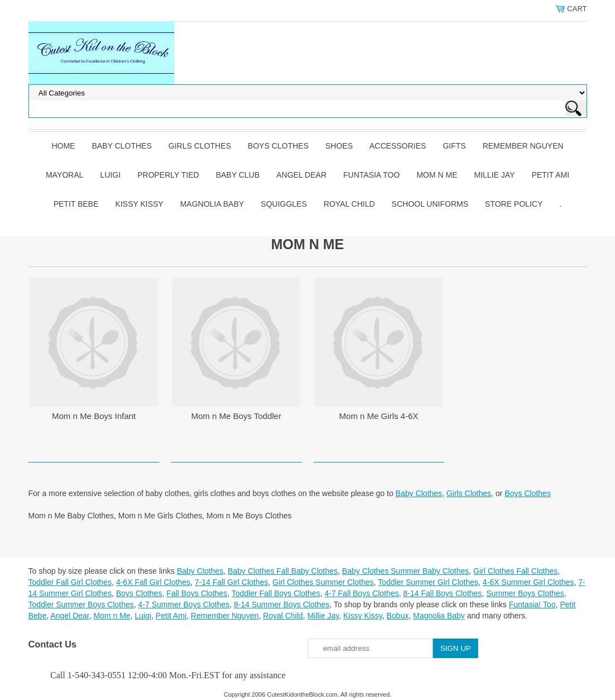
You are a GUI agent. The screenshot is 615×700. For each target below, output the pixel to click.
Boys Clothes (278, 146)
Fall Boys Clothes (197, 593)
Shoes (339, 146)
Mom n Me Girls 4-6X (379, 416)
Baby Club (237, 175)
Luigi (110, 175)
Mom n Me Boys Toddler (236, 416)
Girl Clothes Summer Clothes (323, 582)
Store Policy (514, 204)
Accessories (398, 146)
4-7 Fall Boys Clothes (362, 593)
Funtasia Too (372, 175)
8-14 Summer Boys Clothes (282, 604)
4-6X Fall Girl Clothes (153, 582)
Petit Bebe (76, 204)
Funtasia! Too (532, 604)
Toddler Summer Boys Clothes (81, 604)
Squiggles (284, 204)
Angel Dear (302, 175)
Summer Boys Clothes (525, 593)
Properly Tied (168, 175)
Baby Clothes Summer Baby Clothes (405, 571)
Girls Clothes (200, 146)
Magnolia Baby (212, 204)
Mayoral (65, 175)
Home (63, 146)
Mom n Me (437, 175)
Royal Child (349, 204)
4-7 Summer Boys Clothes (183, 604)
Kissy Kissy (139, 204)
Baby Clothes (121, 146)
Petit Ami (550, 175)
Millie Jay (495, 175)
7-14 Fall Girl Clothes (232, 582)
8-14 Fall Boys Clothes (443, 593)
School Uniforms (430, 204)
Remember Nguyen (523, 146)
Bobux (398, 616)
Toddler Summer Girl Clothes (428, 582)
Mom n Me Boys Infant (94, 416)
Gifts (454, 146)
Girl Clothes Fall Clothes (515, 571)
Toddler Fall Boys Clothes (276, 593)
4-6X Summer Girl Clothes (528, 582)
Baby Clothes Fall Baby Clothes (283, 571)
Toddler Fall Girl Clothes (70, 582)
